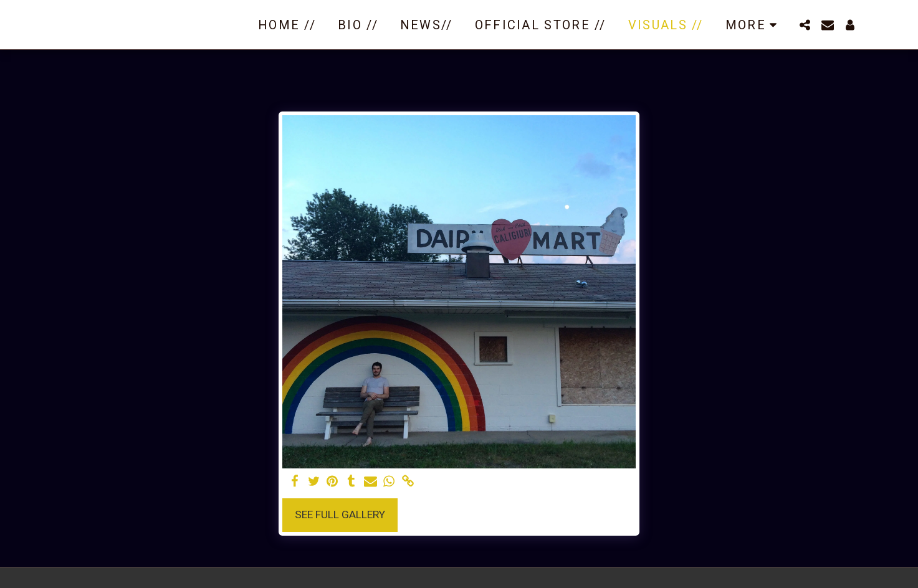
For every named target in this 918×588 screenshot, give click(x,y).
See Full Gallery (340, 514)
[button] (805, 25)
